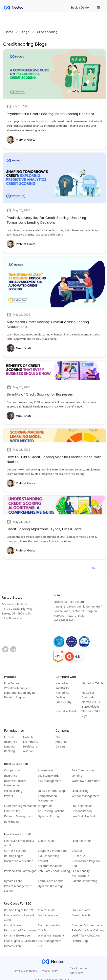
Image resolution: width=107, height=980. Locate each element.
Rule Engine (12, 683)
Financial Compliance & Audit (19, 843)
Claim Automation (50, 925)
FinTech (28, 737)
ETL (40, 946)
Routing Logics (14, 856)
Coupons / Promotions (52, 851)
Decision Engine (15, 697)
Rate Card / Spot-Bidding (54, 871)
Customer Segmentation (20, 806)
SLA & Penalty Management (81, 873)
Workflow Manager (17, 688)
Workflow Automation (86, 781)
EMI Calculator (81, 910)
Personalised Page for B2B (86, 863)
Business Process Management (15, 783)
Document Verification (19, 861)
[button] (99, 8)
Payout (9, 796)
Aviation (28, 751)
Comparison (12, 770)
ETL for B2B (79, 856)
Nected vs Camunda (88, 695)
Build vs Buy (63, 702)
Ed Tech (9, 737)
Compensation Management (47, 798)
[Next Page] (96, 568)
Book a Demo (80, 7)
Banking (10, 751)
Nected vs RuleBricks (62, 686)
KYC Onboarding (49, 856)
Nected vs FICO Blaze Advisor (92, 704)
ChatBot (77, 851)
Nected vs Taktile (93, 683)
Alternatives (46, 770)
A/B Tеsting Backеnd (51, 811)
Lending (9, 746)
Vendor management (86, 796)
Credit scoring (47, 32)
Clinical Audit (46, 841)
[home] (13, 8)
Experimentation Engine (20, 693)
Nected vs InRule (66, 711)
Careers (60, 746)
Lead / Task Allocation (86, 935)
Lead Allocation (82, 841)
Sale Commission (83, 770)
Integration (45, 806)
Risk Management (50, 781)
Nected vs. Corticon (62, 695)
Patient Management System (18, 888)
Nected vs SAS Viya (91, 713)
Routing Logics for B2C (19, 910)
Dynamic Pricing (48, 816)
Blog (58, 737)
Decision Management (19, 816)
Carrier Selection (15, 851)
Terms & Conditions (25, 971)
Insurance (11, 742)
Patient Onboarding (85, 881)
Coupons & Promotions (87, 925)
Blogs (25, 32)
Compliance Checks (50, 881)
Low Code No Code (84, 816)
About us (61, 742)
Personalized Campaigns (20, 871)
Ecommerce (31, 742)
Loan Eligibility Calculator (21, 941)
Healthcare (30, 746)
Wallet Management (51, 935)
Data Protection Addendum (79, 971)
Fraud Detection (82, 806)
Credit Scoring (13, 925)
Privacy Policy (50, 971)
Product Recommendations (50, 863)
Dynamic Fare (13, 881)
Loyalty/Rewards (49, 776)
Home (9, 32)
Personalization (82, 811)
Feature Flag (12, 811)
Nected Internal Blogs (52, 791)
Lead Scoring (80, 791)
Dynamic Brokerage (51, 886)
